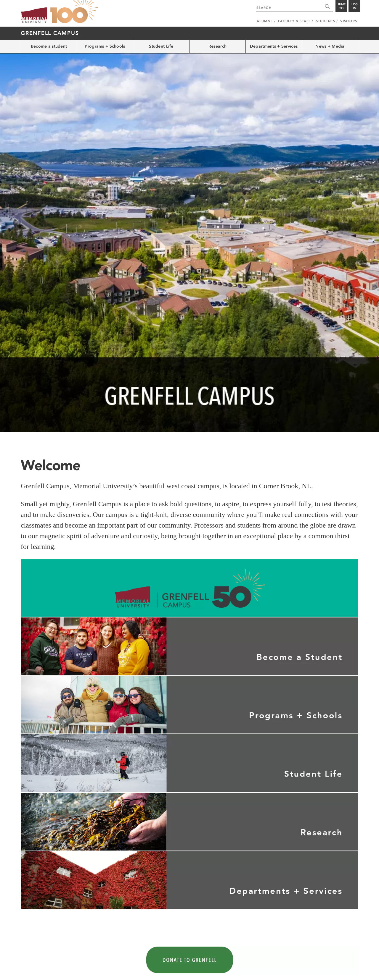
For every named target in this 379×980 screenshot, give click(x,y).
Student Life (161, 46)
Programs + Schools (105, 46)
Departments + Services (274, 46)
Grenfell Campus (50, 33)
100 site (74, 12)
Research (217, 46)
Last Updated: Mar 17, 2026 (338, 966)
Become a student (49, 46)
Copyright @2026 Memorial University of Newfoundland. (63, 972)
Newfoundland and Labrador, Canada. (330, 972)
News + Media (330, 46)
